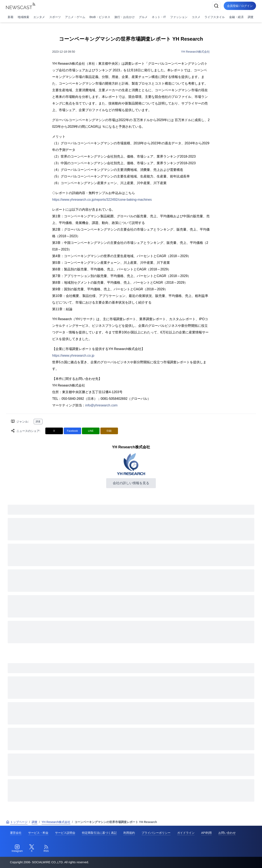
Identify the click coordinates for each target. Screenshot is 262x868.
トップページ (17, 822)
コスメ (196, 17)
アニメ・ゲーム (75, 17)
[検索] (216, 6)
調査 (251, 17)
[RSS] (46, 849)
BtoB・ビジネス (100, 17)
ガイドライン (186, 833)
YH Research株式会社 (195, 52)
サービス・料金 (38, 833)
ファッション (179, 17)
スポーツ (55, 17)
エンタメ (39, 17)
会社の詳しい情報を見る (131, 483)
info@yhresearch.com (101, 405)
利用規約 (129, 833)
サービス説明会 (65, 833)
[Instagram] (17, 849)
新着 (11, 17)
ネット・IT (159, 17)
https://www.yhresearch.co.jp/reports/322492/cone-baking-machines (102, 200)
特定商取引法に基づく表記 (99, 833)
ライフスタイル (215, 17)
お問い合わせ (227, 833)
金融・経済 (236, 17)
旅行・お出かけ (125, 17)
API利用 (206, 833)
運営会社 (16, 833)
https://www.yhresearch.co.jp (73, 356)
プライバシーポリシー (156, 833)
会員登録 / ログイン (240, 6)
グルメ (143, 17)
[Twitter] (32, 849)
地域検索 (23, 17)
